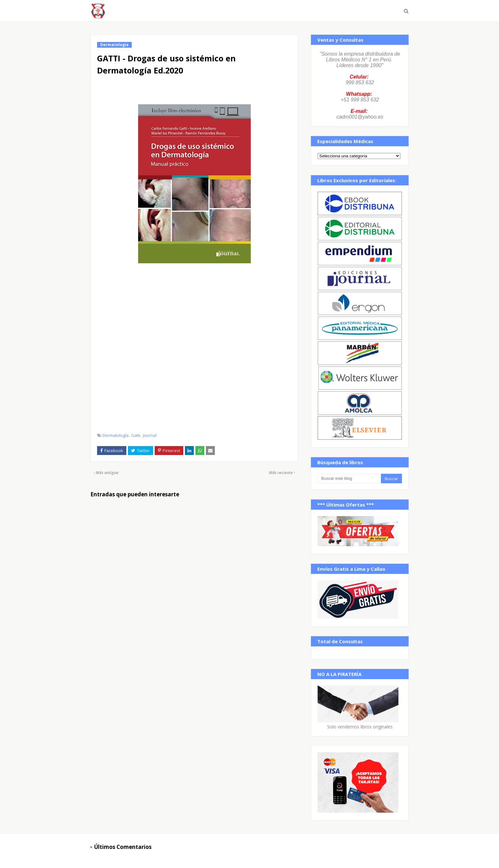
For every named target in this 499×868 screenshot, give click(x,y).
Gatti (136, 435)
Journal (150, 435)
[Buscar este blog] (349, 479)
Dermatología (116, 435)
